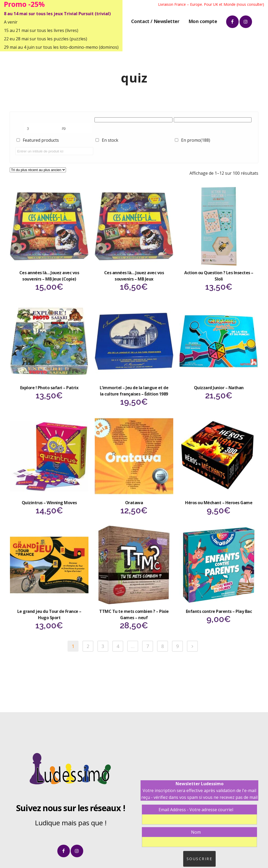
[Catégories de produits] (133, 120)
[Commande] (38, 170)
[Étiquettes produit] (213, 120)
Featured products (41, 140)
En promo (196, 140)
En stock (110, 140)
